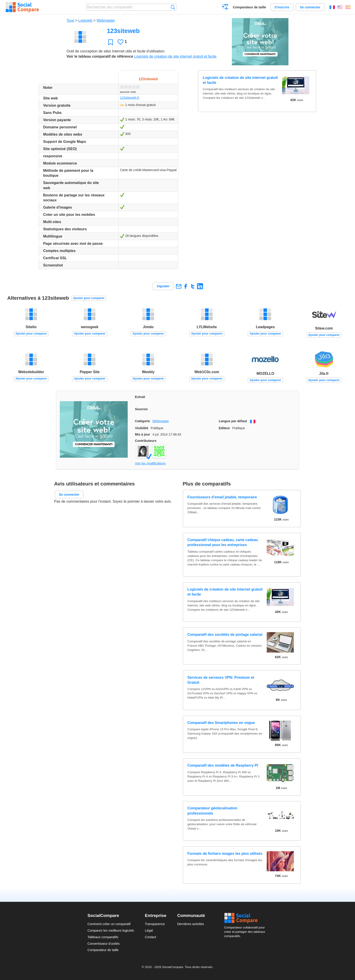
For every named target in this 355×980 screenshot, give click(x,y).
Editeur (224, 428)
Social (246, 918)
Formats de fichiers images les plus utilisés (225, 854)
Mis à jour (143, 434)
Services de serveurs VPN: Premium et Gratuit (221, 680)
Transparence (155, 924)
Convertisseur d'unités (103, 944)
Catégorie (142, 421)
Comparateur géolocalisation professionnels (212, 811)
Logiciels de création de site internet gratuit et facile (175, 56)
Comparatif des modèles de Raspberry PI (223, 765)
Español (348, 7)
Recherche (173, 7)
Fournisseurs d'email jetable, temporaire (222, 497)
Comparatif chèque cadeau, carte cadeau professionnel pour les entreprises (223, 542)
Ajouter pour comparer (89, 298)
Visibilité (142, 428)
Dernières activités (191, 924)
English (340, 7)
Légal (149, 931)
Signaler (163, 286)
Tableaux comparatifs (103, 937)
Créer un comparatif (225, 8)
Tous (70, 20)
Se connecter (310, 7)
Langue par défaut (233, 421)
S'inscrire (282, 7)
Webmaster (106, 20)
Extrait (140, 397)
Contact (151, 937)
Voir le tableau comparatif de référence (100, 56)
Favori (111, 42)
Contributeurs (146, 441)
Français (332, 7)
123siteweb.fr (130, 98)
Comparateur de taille (249, 7)
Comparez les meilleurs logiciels (111, 931)
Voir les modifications (150, 463)
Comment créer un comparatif (109, 924)
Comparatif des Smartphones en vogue (221, 723)
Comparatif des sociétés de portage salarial (225, 635)
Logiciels (85, 20)
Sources (141, 409)
